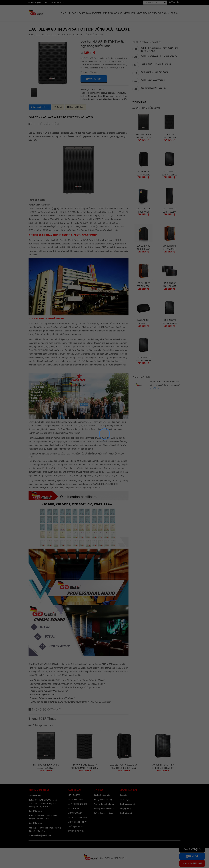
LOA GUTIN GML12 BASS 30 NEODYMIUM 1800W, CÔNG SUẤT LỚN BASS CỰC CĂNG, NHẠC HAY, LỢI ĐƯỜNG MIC (169, 136)
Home (31, 35)
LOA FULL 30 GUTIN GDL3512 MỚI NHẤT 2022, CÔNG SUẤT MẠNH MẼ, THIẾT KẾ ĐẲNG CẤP (144, 173)
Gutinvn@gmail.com (39, 2)
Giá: (82, 53)
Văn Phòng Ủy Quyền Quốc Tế (153, 80)
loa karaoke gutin (88, 99)
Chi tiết (58, 107)
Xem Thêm (155, 388)
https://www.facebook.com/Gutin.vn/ (57, 698)
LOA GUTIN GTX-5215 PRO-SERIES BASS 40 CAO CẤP (170, 173)
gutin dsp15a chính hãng (116, 96)
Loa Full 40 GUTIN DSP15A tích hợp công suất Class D (143, 136)
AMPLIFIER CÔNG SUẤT (113, 13)
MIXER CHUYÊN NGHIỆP (77, 822)
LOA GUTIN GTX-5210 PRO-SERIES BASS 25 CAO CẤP (170, 322)
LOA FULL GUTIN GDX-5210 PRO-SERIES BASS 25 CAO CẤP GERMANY (143, 285)
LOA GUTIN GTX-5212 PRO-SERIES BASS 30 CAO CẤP (144, 359)
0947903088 (58, 2)
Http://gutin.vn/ (60, 691)
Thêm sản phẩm (160, 13)
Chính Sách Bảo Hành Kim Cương (154, 72)
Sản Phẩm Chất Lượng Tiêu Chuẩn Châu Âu (159, 56)
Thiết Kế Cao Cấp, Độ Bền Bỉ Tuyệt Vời (156, 64)
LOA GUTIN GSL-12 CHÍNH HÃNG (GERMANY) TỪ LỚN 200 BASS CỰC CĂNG (144, 247)
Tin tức (174, 13)
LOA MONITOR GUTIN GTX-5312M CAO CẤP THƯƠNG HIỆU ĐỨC (144, 322)
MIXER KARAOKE (144, 13)
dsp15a (111, 93)
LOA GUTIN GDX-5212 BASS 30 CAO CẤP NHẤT (170, 247)
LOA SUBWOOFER (94, 13)
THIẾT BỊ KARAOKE (76, 827)
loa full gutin (120, 93)
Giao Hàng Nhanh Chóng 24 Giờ (153, 88)
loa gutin (92, 93)
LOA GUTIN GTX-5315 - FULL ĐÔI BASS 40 (170, 210)
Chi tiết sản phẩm (44, 124)
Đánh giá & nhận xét (40, 107)
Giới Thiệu (65, 13)
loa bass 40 (85, 96)
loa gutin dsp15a (120, 99)
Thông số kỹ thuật (76, 107)
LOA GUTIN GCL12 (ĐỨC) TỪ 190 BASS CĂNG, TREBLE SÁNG (143, 210)
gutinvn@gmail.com (45, 695)
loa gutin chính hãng (104, 99)
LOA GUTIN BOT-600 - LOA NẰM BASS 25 (169, 285)
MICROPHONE (130, 13)
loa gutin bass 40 (98, 96)
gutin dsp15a (102, 93)
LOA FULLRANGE (78, 13)
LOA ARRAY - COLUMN (77, 818)
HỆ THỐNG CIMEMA (76, 831)
